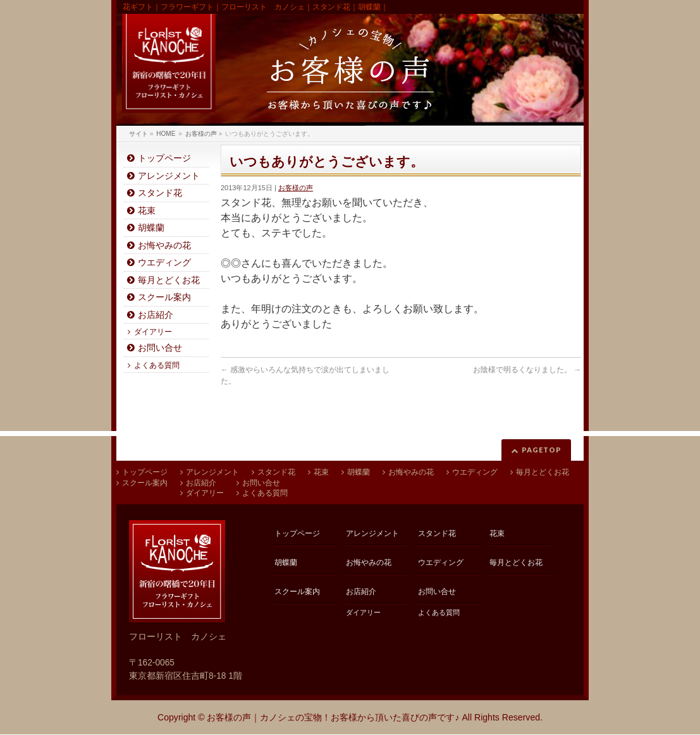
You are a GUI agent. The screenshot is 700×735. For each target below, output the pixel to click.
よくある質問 (157, 365)
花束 (147, 211)
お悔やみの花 (164, 246)
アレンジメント (169, 176)
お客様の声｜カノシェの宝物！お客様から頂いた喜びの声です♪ (333, 717)
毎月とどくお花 (169, 280)
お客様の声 (296, 188)
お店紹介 (156, 315)
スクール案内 (164, 297)
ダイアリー (153, 332)
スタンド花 (160, 193)
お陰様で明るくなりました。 (527, 370)
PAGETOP (542, 450)
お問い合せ (160, 348)
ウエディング (164, 263)
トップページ (164, 158)
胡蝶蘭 (151, 228)
